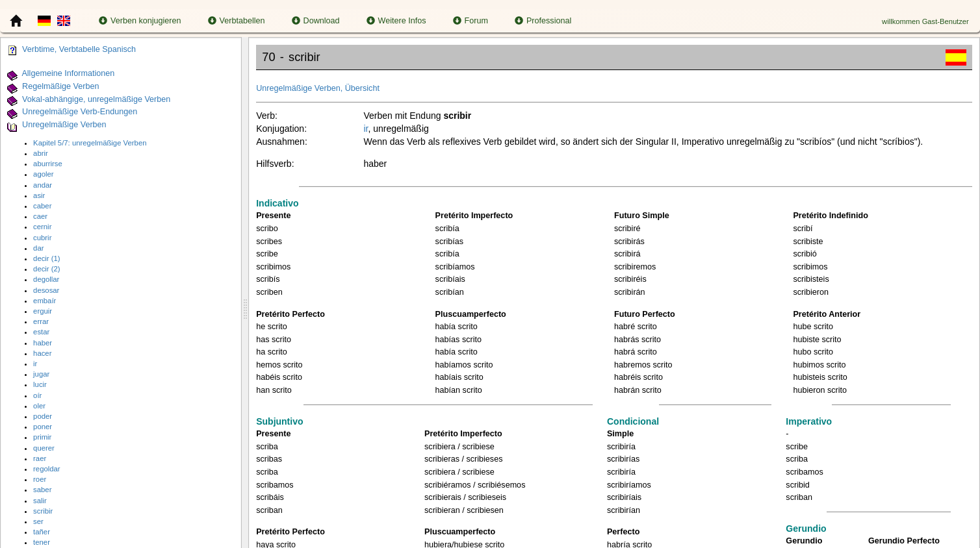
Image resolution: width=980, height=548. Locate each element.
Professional (543, 21)
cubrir (42, 238)
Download (316, 21)
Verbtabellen (237, 21)
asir (39, 195)
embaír (45, 301)
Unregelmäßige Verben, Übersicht (318, 88)
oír (37, 395)
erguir (43, 311)
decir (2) (47, 269)
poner (43, 427)
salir (40, 501)
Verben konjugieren (140, 21)
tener (42, 542)
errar (41, 321)
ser (38, 521)
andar (43, 185)
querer (44, 448)
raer (40, 458)
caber (42, 206)
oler (39, 406)
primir (42, 437)
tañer (42, 532)
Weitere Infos (396, 21)
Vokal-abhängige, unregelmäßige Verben (96, 99)
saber (42, 490)
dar (38, 248)
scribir (43, 511)
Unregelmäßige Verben (64, 125)
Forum (471, 21)
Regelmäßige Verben (60, 86)
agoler (44, 174)
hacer (42, 353)
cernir (42, 227)
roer (40, 479)
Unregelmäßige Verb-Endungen (80, 112)
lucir (40, 384)
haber (43, 343)
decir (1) (47, 258)
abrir (41, 153)
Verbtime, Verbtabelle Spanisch (79, 49)
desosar (46, 290)
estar (41, 332)
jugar (41, 374)
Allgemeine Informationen (68, 73)
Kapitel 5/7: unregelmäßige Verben (90, 143)
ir (35, 364)
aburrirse (48, 164)
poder (43, 416)
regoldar (47, 469)
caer (40, 216)
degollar (46, 279)
